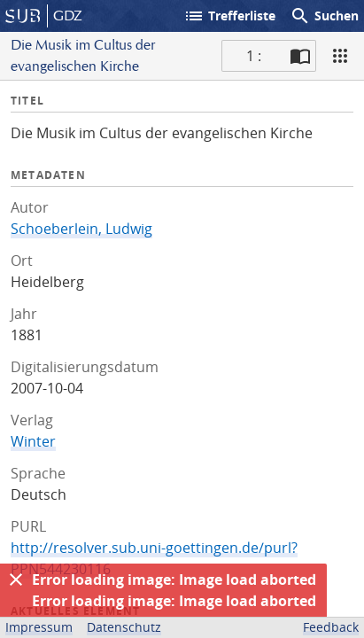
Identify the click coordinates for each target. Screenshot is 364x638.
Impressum (39, 627)
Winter (33, 441)
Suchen (324, 16)
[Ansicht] (340, 56)
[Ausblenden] (16, 580)
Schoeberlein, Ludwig (81, 229)
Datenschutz (124, 627)
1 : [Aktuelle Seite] (254, 56)
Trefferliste (229, 16)
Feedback (331, 627)
